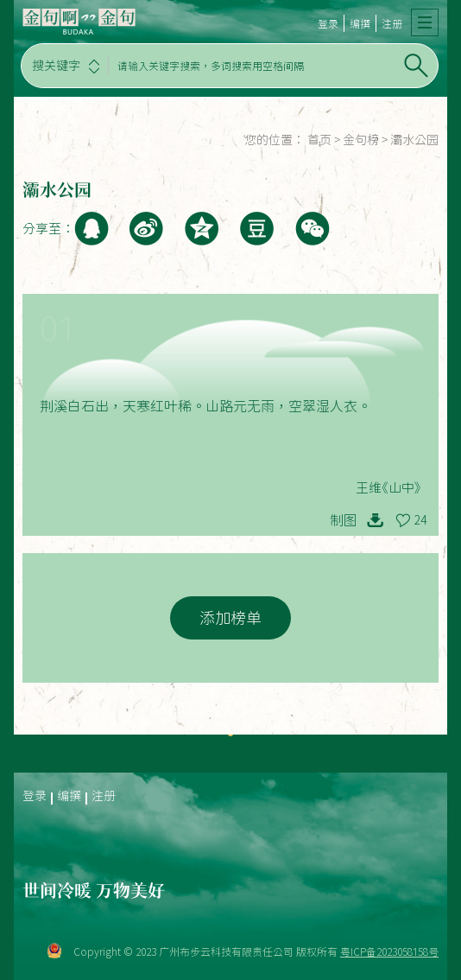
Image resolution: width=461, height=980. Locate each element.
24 (420, 520)
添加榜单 (230, 618)
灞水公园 (414, 140)
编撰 (360, 23)
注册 (392, 23)
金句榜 (361, 140)
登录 (328, 23)
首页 (319, 140)
